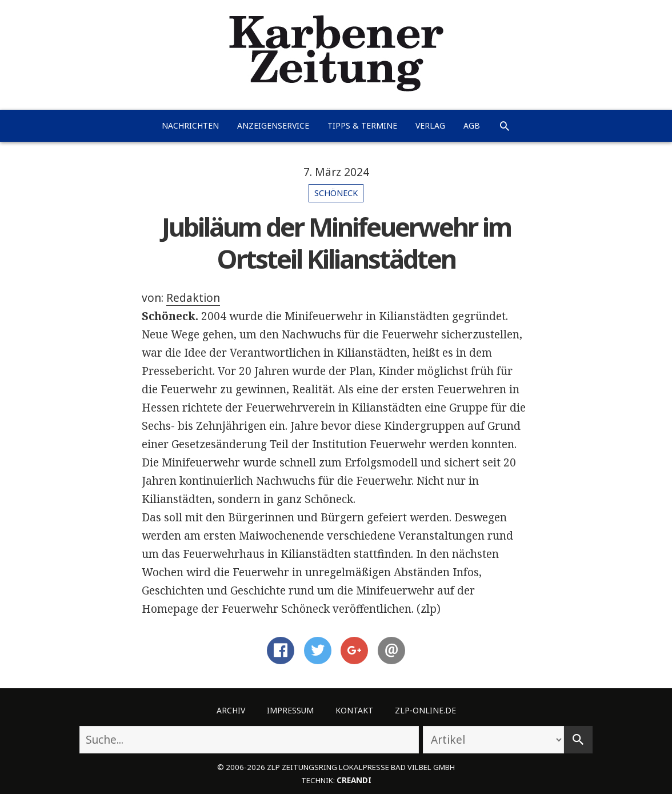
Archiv (231, 710)
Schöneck (336, 193)
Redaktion (193, 298)
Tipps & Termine (362, 125)
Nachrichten (190, 125)
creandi (354, 780)
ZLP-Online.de (425, 710)
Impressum (290, 710)
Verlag (430, 125)
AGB (472, 125)
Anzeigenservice (273, 125)
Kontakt (354, 710)
